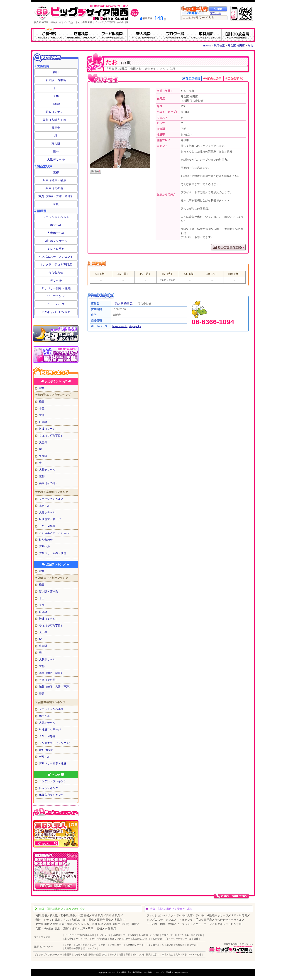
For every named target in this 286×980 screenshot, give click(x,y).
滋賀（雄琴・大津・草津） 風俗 (83, 929)
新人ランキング (49, 788)
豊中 (56, 152)
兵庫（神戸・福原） (56, 180)
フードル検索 (130, 935)
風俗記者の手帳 (72, 948)
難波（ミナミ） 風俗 (48, 920)
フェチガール (153, 945)
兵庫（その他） (56, 188)
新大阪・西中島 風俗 (62, 915)
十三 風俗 (83, 915)
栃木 (135, 955)
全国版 (68, 955)
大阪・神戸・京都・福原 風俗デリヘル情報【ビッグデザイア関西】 (144, 972)
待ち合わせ (56, 273)
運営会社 (194, 939)
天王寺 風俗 (104, 920)
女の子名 (215, 13)
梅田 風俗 (41, 915)
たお (250, 46)
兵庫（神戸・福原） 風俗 (121, 924)
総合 (42, 388)
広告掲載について (142, 939)
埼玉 (121, 955)
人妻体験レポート (135, 945)
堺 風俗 (118, 920)
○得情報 (117, 935)
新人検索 (143, 935)
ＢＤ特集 (191, 945)
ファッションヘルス (56, 217)
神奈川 (113, 955)
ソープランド (56, 296)
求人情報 (69, 939)
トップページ (103, 935)
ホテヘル (56, 225)
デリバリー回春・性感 (56, 288)
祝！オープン (89, 948)
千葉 (128, 955)
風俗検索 (219, 46)
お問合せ (157, 939)
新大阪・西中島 (56, 80)
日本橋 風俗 (113, 915)
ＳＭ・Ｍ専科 (56, 249)
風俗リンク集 (182, 935)
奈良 (56, 204)
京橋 (56, 96)
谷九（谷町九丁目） (56, 120)
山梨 (155, 955)
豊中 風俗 (58, 924)
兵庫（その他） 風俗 (48, 929)
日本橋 (56, 104)
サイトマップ (83, 939)
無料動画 (180, 945)
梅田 (56, 72)
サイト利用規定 (100, 939)
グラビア (69, 945)
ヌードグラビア (100, 945)
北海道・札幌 (80, 955)
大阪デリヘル (56, 159)
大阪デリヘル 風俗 (78, 924)
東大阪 (56, 144)
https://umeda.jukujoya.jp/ (127, 326)
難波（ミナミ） (56, 112)
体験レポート (117, 945)
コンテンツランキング (53, 781)
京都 (56, 172)
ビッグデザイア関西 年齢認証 (79, 935)
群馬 (148, 955)
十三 (56, 88)
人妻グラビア (83, 945)
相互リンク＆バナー (120, 939)
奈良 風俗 (111, 929)
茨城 (142, 955)
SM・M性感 (195, 955)
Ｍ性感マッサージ (56, 241)
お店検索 (155, 935)
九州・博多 (181, 955)
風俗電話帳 (197, 935)
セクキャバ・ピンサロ (56, 312)
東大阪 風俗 (43, 924)
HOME (207, 46)
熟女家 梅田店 (236, 46)
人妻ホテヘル (56, 233)
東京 (105, 955)
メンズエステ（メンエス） (56, 257)
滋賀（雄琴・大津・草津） (56, 196)
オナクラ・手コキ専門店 (56, 265)
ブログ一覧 (167, 935)
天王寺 (56, 128)
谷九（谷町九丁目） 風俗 (79, 920)
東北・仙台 (168, 955)
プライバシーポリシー (176, 939)
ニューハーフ (56, 304)
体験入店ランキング (51, 795)
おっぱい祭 (168, 945)
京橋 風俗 (98, 915)
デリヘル (56, 280)
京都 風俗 (98, 924)
